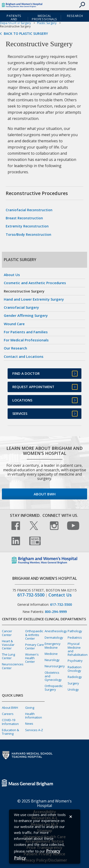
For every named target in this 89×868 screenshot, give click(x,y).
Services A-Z (34, 730)
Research (75, 16)
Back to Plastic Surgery (26, 34)
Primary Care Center (35, 646)
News (29, 724)
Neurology (52, 660)
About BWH (45, 494)
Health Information (34, 716)
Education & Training (10, 732)
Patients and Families (14, 19)
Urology (73, 689)
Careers (8, 714)
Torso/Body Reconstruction (28, 234)
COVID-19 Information (10, 722)
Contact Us (60, 595)
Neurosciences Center (13, 666)
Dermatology (54, 637)
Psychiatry (75, 661)
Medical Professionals (44, 18)
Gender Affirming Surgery (26, 315)
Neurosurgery (55, 666)
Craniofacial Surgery (21, 307)
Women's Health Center (32, 658)
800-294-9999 (56, 612)
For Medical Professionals (26, 340)
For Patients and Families (26, 332)
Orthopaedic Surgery (54, 688)
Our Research (15, 348)
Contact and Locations (24, 356)
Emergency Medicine (53, 645)
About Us (12, 275)
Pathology (75, 631)
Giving (30, 708)
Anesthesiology (56, 631)
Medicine (51, 654)
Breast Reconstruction (24, 218)
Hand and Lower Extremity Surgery (34, 299)
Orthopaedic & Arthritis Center (34, 635)
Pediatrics (75, 637)
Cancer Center (7, 633)
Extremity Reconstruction (27, 226)
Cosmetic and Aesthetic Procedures (35, 283)
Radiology (75, 677)
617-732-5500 (31, 595)
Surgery (73, 683)
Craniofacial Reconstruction (29, 210)
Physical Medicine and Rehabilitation (78, 649)
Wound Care (14, 324)
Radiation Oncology (75, 669)
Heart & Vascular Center (8, 645)
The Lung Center (8, 656)
